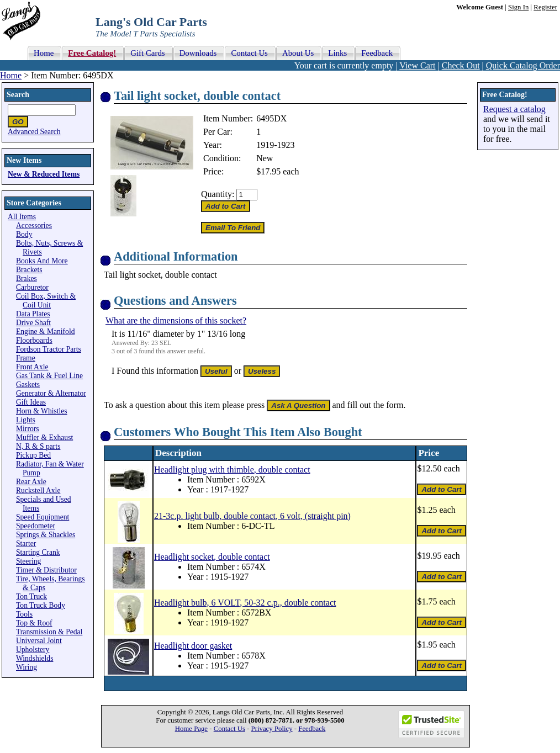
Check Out (461, 65)
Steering (28, 561)
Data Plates (33, 314)
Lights (26, 420)
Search (18, 95)
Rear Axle (31, 482)
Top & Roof (34, 623)
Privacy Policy (272, 729)
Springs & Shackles (46, 535)
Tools (24, 614)
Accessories (34, 226)
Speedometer (36, 526)
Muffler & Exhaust (44, 438)
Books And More (42, 261)
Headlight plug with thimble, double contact (232, 470)
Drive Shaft (33, 323)
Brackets (29, 270)
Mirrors (28, 429)
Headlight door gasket (193, 646)
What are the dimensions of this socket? (176, 320)
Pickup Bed (33, 455)
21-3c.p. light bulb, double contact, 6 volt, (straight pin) (252, 516)
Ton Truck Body (41, 605)
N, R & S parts (38, 446)
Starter (26, 543)
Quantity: (218, 194)
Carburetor (32, 287)
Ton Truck (31, 596)
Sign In (518, 7)
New (265, 158)
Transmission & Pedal (49, 632)
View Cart (417, 65)
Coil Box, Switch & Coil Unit (46, 301)
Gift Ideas (31, 402)
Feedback (312, 729)
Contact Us (229, 729)
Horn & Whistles (42, 411)
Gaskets (28, 385)
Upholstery (33, 649)
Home (11, 75)
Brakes (27, 279)
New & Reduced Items (44, 174)
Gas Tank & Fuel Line (49, 376)
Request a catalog (514, 109)
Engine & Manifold (45, 332)
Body (24, 234)
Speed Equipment (43, 517)
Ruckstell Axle (38, 490)
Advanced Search (34, 132)
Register (545, 7)
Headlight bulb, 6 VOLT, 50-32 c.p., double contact (245, 603)
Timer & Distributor (46, 570)
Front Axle (32, 367)
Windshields (35, 658)
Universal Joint (39, 641)
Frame (26, 358)
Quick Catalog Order (523, 65)
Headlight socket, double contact (212, 557)
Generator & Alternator (51, 393)
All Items (22, 217)
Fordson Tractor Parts (49, 349)
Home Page (191, 729)
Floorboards (34, 340)
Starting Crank (38, 552)
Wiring (27, 667)
